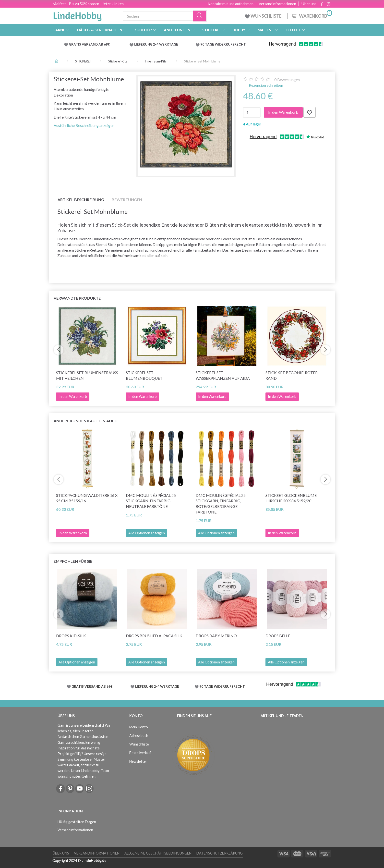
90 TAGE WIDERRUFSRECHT (223, 44)
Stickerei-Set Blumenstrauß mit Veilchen (87, 375)
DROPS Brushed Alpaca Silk (154, 636)
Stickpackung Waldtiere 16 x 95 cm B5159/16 (87, 498)
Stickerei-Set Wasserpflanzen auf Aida (223, 375)
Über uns (309, 4)
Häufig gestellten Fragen (77, 822)
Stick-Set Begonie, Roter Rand (292, 375)
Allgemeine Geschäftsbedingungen (158, 853)
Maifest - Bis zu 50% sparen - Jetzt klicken (88, 4)
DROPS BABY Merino (216, 636)
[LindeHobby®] (77, 15)
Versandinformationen (277, 4)
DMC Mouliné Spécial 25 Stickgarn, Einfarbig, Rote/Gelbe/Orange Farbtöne (221, 504)
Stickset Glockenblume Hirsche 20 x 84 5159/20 (291, 498)
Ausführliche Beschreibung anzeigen (84, 125)
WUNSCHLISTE (264, 16)
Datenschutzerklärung (220, 853)
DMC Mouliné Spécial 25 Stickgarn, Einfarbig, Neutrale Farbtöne (151, 501)
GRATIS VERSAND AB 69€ (89, 44)
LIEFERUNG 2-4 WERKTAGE (156, 44)
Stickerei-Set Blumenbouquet (144, 375)
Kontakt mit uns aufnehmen (231, 4)
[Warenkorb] (311, 15)
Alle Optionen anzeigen (147, 533)
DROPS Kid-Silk (71, 636)
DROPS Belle (278, 636)
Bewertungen (287, 79)
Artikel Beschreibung (81, 200)
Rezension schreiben (266, 85)
